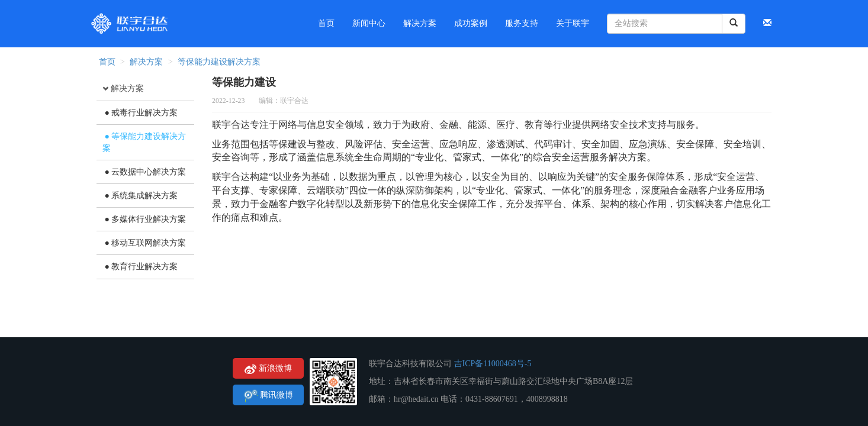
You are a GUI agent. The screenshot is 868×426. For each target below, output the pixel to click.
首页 (106, 62)
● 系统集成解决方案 (140, 196)
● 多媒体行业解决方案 (144, 219)
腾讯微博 (269, 396)
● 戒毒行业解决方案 (140, 113)
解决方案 (146, 62)
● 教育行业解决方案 (140, 267)
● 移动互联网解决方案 (144, 243)
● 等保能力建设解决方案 (144, 142)
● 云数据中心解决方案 (144, 172)
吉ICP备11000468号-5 (493, 364)
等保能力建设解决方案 (219, 62)
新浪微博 (268, 369)
